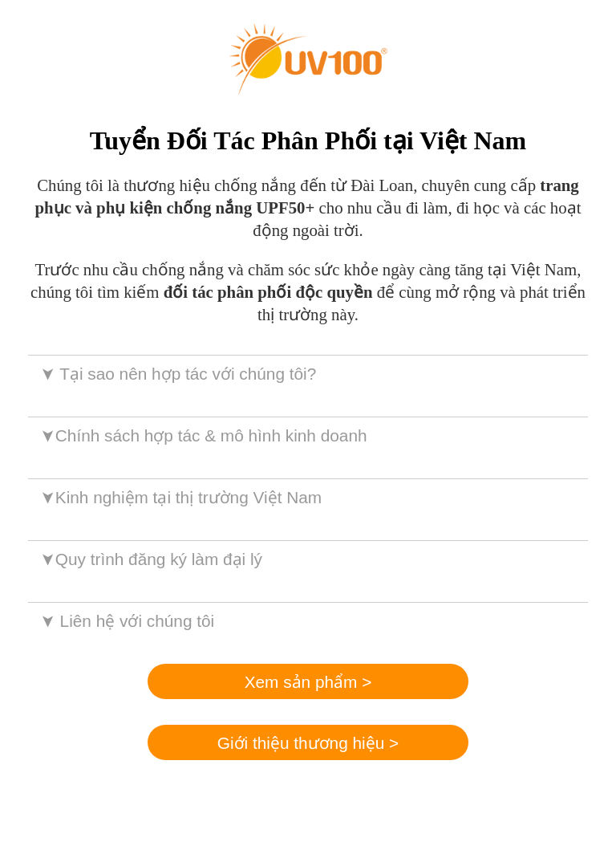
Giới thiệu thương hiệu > (308, 743)
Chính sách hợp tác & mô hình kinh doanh (203, 435)
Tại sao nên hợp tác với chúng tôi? (178, 374)
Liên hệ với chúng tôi (126, 621)
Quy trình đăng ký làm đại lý (150, 559)
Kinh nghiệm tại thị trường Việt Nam (180, 497)
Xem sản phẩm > (308, 682)
